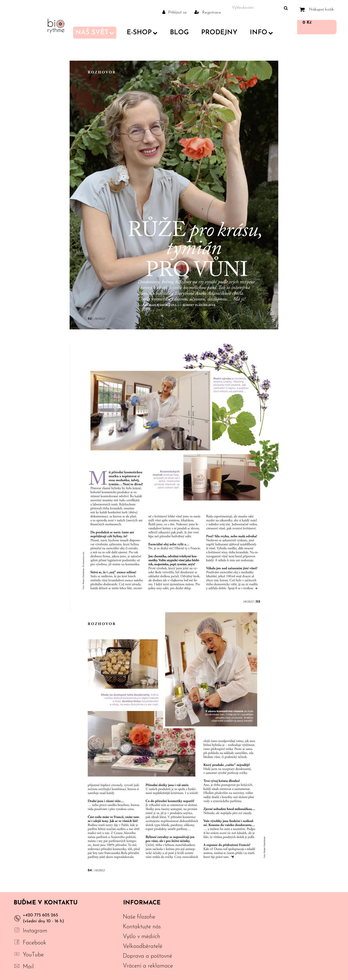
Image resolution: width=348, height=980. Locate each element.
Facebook (35, 943)
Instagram (35, 931)
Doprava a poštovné (147, 956)
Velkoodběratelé (143, 946)
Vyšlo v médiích (142, 937)
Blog (179, 33)
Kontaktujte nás (142, 927)
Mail (28, 967)
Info (261, 33)
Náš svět (95, 33)
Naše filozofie (139, 917)
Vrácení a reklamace (148, 966)
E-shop (142, 33)
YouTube (33, 955)
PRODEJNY (219, 33)
